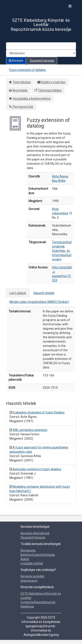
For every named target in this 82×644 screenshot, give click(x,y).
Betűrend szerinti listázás (38, 555)
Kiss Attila (59, 181)
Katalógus (27, 606)
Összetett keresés (42, 61)
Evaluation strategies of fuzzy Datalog (39, 412)
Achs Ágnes (60, 176)
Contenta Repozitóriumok (38, 602)
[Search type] (41, 53)
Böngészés (28, 550)
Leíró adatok (18, 293)
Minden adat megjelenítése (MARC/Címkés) (39, 302)
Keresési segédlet (33, 576)
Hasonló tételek (44, 293)
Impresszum (29, 581)
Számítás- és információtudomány (62, 255)
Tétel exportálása (50, 90)
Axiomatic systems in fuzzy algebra (37, 469)
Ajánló (25, 559)
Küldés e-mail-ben (53, 82)
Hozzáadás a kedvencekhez (32, 99)
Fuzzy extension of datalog (28, 70)
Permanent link (23, 107)
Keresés (16, 61)
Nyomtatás (20, 90)
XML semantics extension (30, 430)
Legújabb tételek (32, 563)
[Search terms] (41, 46)
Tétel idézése (22, 82)
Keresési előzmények (35, 533)
